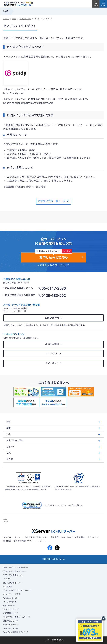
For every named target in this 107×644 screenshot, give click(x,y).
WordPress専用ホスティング (16, 632)
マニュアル (52, 354)
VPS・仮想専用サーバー (14, 575)
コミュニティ (52, 363)
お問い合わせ (52, 318)
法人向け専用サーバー (13, 583)
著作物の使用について (23, 541)
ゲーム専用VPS (10, 602)
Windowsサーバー (11, 598)
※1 (32, 3)
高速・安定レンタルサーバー (16, 568)
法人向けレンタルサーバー (15, 571)
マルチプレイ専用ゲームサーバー (17, 617)
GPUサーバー (9, 606)
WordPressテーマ (11, 625)
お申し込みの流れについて (55, 265)
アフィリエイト (42, 541)
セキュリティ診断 (11, 628)
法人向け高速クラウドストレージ (17, 590)
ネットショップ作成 (12, 594)
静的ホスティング (11, 621)
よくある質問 (52, 344)
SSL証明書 (8, 587)
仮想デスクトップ (11, 609)
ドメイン (7, 579)
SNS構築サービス (11, 613)
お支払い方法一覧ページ (54, 201)
